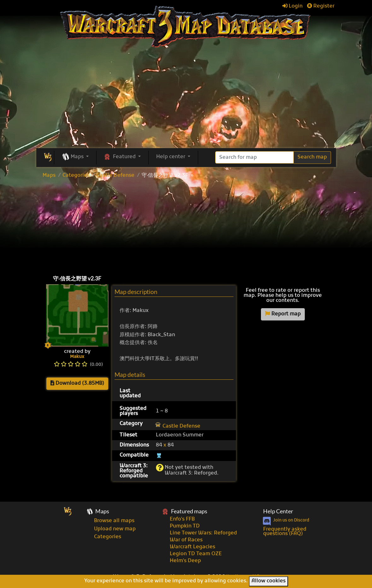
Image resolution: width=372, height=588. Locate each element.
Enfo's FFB (182, 519)
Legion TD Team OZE (196, 554)
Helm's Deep (185, 561)
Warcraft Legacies (192, 547)
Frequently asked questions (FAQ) (285, 532)
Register (321, 6)
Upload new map (115, 529)
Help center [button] (171, 157)
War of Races (186, 540)
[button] (75, 157)
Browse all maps (114, 521)
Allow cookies (269, 581)
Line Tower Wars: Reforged (203, 533)
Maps (49, 176)
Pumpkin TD (185, 526)
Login (292, 6)
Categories (76, 176)
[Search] (254, 157)
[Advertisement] (186, 225)
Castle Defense (115, 176)
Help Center (278, 511)
